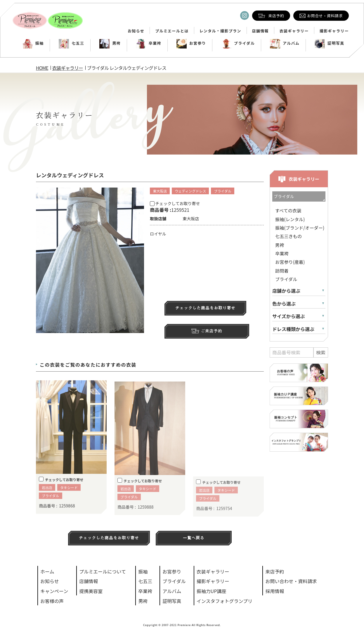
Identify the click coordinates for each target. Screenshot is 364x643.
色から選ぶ (284, 304)
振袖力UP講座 (212, 591)
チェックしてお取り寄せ (175, 203)
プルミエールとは (172, 31)
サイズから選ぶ (289, 316)
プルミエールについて (103, 571)
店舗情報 (260, 31)
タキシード (69, 495)
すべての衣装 (288, 210)
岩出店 (47, 495)
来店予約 (275, 571)
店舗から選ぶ (286, 291)
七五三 (71, 43)
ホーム (47, 571)
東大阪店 (160, 191)
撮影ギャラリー (334, 31)
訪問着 (282, 271)
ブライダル (238, 43)
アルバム (285, 43)
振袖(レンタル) (290, 219)
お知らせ (136, 31)
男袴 (110, 43)
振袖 (33, 43)
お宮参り (191, 43)
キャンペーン (54, 591)
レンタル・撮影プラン (220, 31)
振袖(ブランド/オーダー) (300, 228)
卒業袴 (149, 43)
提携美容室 (91, 591)
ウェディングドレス (190, 191)
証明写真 (329, 43)
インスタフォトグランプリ (225, 601)
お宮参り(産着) (290, 262)
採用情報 (275, 591)
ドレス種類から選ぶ (293, 329)
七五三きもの (288, 236)
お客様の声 (52, 601)
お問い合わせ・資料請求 (291, 581)
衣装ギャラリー (294, 31)
